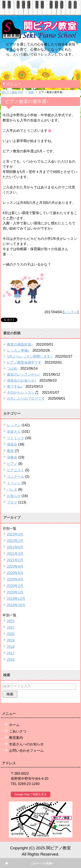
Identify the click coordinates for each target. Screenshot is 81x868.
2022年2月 (15, 541)
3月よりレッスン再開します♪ (29, 356)
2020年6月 (15, 573)
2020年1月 (15, 592)
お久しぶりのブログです (26, 398)
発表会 (12, 444)
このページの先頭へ (42, 863)
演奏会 (12, 457)
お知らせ (14, 496)
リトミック (16, 438)
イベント (14, 483)
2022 (11, 621)
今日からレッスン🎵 (23, 392)
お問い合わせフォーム (26, 751)
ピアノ (12, 464)
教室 (10, 451)
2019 (11, 640)
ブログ (12, 502)
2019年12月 (16, 599)
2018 (11, 647)
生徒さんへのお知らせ (26, 744)
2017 (11, 653)
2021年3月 (15, 554)
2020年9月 (15, 566)
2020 (11, 634)
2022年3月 (15, 534)
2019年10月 (16, 605)
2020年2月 (15, 586)
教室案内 (16, 738)
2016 (11, 660)
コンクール (16, 477)
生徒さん (14, 432)
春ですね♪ (15, 386)
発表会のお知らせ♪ (22, 380)
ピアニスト (16, 470)
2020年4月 (15, 579)
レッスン (71, 312)
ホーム (14, 725)
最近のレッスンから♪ (23, 374)
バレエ (12, 489)
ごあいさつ (18, 731)
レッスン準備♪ (18, 350)
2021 (11, 627)
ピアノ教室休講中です (24, 362)
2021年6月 (15, 547)
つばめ (12, 368)
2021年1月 (15, 560)
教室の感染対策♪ (20, 344)
